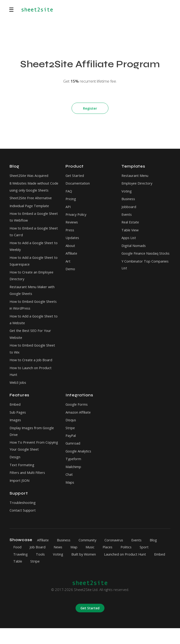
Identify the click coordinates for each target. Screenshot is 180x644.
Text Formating (22, 480)
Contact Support (23, 526)
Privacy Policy (76, 216)
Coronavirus (116, 556)
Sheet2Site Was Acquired (30, 176)
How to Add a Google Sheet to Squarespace (32, 270)
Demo (70, 272)
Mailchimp (73, 482)
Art (68, 264)
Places (110, 563)
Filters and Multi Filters (28, 488)
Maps (70, 498)
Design (15, 472)
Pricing (71, 200)
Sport (148, 563)
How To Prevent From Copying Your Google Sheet (32, 460)
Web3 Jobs (18, 396)
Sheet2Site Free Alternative (32, 206)
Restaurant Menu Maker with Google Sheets (33, 301)
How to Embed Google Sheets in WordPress (28, 316)
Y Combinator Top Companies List (145, 274)
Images (16, 434)
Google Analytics (79, 466)
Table (38, 577)
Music (92, 563)
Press (70, 232)
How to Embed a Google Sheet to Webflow (29, 225)
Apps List (129, 240)
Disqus (71, 434)
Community (89, 556)
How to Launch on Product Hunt (31, 384)
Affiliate (72, 256)
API (68, 208)
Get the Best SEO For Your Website (31, 346)
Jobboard (129, 208)
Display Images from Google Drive (33, 445)
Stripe (70, 442)
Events (127, 216)
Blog (157, 556)
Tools (41, 570)
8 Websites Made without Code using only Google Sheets (30, 191)
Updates (73, 240)
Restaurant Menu (135, 176)
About (70, 248)
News (59, 563)
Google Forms (77, 418)
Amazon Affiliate (78, 426)
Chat (69, 490)
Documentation (78, 184)
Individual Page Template (30, 214)
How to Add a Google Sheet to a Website (32, 331)
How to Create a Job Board (31, 373)
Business (129, 200)
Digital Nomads (134, 248)
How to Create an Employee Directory (32, 286)
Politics (129, 563)
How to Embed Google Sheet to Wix (33, 361)
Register (90, 108)
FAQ (69, 192)
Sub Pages (18, 426)
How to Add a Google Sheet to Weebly (32, 256)
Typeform (74, 474)
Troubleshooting (23, 518)
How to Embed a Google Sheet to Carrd (29, 240)
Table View (130, 232)
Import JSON (20, 496)
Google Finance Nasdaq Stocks (140, 259)
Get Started (75, 176)
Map (75, 563)
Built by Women (85, 570)
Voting (127, 192)
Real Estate (131, 224)
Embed (15, 418)
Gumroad (73, 458)
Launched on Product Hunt (128, 570)
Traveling (21, 570)
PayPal (71, 450)
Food (17, 563)
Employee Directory (138, 184)
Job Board (38, 563)
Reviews (72, 224)
